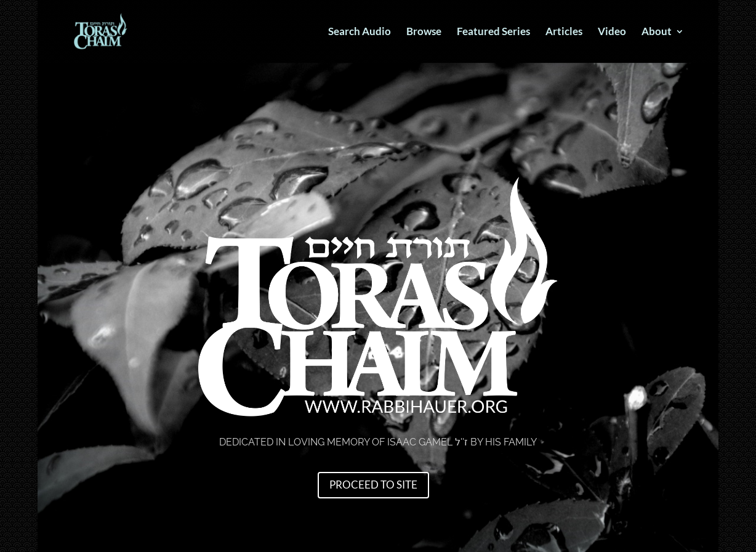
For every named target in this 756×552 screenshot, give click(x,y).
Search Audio (360, 32)
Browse (424, 32)
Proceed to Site (373, 485)
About (657, 32)
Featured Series (493, 32)
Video (612, 32)
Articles (564, 32)
